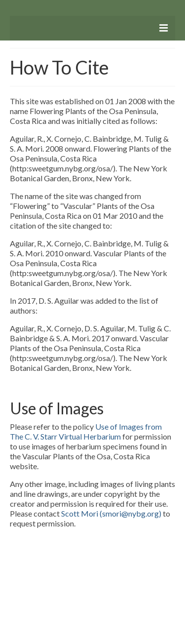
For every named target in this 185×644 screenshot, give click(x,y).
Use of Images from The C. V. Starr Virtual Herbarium (86, 431)
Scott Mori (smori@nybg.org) (111, 513)
